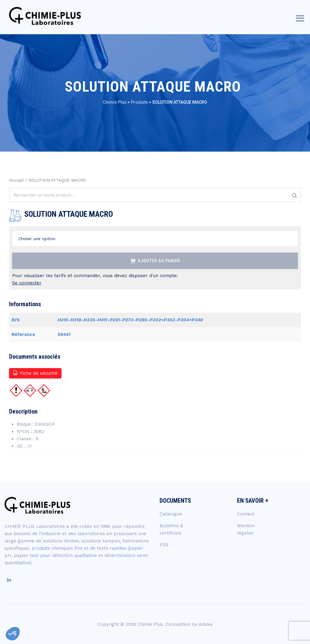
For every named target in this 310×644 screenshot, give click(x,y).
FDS (164, 545)
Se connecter (27, 283)
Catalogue (171, 514)
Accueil (16, 180)
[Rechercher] (295, 196)
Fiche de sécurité (35, 373)
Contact (246, 514)
